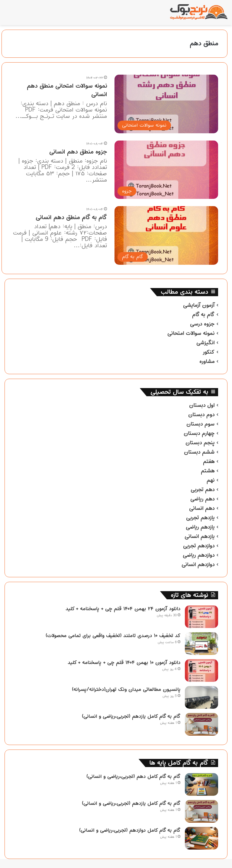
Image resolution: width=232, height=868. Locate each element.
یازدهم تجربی (200, 518)
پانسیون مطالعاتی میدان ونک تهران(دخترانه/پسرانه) (126, 689)
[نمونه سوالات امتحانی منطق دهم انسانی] (166, 104)
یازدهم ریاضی (200, 527)
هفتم (209, 462)
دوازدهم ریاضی (199, 555)
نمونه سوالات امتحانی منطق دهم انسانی (67, 90)
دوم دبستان (201, 415)
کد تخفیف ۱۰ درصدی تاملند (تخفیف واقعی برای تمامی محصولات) (113, 636)
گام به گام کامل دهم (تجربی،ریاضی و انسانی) (133, 776)
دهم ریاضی (202, 499)
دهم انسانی (202, 508)
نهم (211, 480)
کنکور (208, 352)
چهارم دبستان (199, 433)
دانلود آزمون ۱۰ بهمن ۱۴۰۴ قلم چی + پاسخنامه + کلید (124, 662)
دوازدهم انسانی (198, 565)
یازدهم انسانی (200, 536)
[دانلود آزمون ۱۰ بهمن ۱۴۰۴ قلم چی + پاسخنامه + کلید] (201, 670)
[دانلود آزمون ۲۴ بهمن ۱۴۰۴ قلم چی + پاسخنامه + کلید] (201, 617)
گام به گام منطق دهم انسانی (71, 217)
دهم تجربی (203, 490)
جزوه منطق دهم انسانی (78, 152)
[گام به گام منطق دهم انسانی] (166, 235)
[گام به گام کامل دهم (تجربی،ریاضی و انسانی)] (201, 784)
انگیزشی (205, 343)
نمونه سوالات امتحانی (191, 333)
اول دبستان (202, 405)
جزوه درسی (202, 324)
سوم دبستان (200, 424)
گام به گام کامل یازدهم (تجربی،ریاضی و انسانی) (131, 716)
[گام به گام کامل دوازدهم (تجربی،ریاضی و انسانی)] (201, 838)
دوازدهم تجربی (199, 546)
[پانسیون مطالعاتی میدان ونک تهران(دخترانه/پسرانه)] (201, 697)
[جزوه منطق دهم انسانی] (166, 170)
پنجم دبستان (200, 443)
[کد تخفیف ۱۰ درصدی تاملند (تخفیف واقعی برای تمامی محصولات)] (201, 644)
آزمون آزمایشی (199, 305)
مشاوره (207, 361)
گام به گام (203, 315)
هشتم (208, 471)
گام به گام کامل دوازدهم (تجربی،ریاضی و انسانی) (130, 830)
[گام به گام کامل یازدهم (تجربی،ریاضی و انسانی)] (201, 724)
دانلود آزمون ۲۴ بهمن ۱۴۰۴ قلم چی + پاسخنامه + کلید (123, 609)
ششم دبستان (199, 452)
